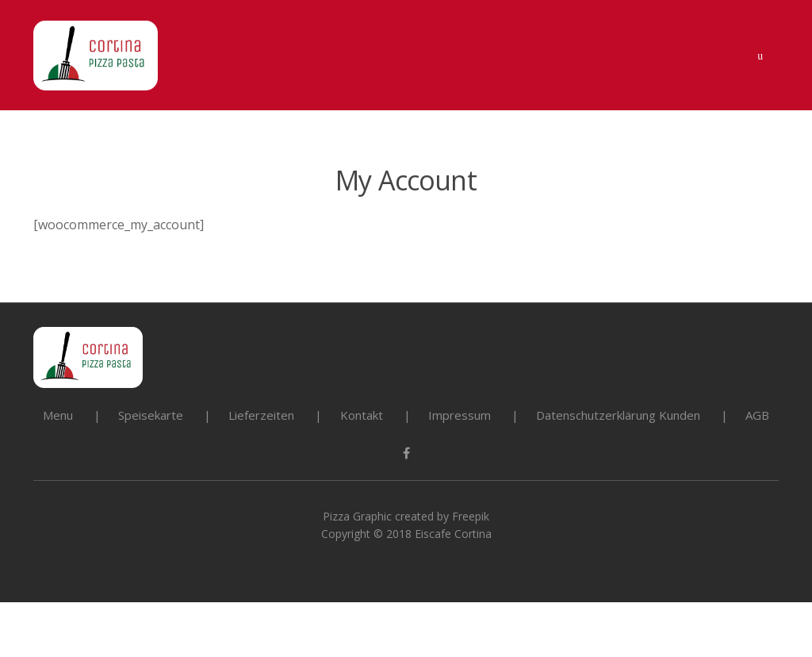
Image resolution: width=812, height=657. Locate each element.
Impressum (460, 415)
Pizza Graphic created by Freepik (406, 516)
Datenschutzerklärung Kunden (618, 415)
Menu (58, 415)
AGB (757, 415)
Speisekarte (151, 415)
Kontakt (362, 415)
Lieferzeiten (261, 415)
